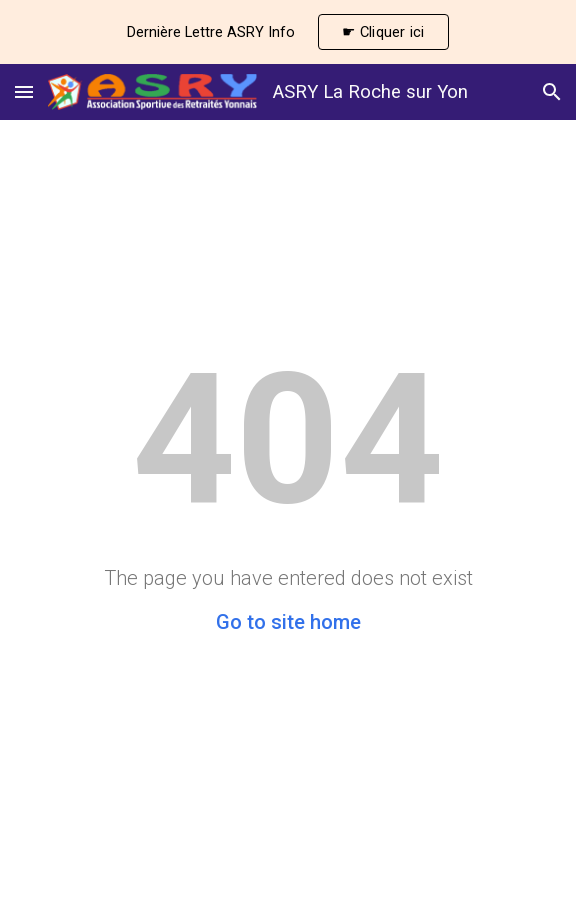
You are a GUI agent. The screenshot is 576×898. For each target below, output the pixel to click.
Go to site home (288, 622)
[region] (288, 32)
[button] (24, 91)
